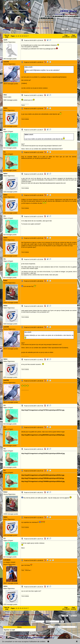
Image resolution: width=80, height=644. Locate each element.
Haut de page (7, 608)
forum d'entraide (30, 635)
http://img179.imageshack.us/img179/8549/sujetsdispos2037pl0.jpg (43, 478)
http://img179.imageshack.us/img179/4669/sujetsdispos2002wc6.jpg (43, 481)
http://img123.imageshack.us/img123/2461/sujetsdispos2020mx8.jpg (43, 453)
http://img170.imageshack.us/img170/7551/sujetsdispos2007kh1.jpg (43, 410)
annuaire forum (41, 635)
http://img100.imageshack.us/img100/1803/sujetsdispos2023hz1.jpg (43, 475)
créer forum (20, 635)
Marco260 (68, 14)
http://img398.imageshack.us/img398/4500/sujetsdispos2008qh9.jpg (43, 435)
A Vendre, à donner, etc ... (33, 28)
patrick (74, 14)
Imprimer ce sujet (9, 630)
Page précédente (66, 36)
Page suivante (73, 36)
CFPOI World (9, 28)
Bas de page (7, 36)
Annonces (19, 28)
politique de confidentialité (56, 635)
